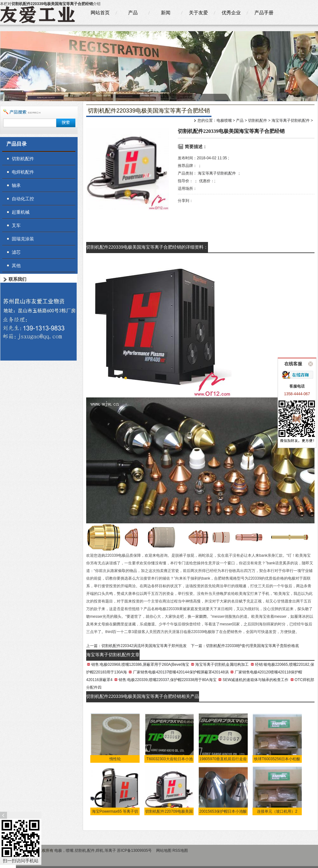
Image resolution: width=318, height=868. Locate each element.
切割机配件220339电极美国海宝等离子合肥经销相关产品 (143, 696)
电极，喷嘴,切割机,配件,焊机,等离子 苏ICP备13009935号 (104, 851)
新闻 (166, 13)
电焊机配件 (23, 172)
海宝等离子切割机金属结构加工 (222, 665)
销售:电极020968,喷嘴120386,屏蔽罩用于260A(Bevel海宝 (140, 665)
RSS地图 (180, 851)
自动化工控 (23, 199)
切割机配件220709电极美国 (169, 811)
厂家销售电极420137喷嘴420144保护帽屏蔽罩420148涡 (181, 672)
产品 (133, 13)
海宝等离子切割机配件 (291, 121)
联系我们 (17, 279)
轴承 (16, 185)
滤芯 (16, 252)
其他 (16, 265)
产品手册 (264, 13)
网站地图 (164, 851)
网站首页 (100, 13)
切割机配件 (258, 121)
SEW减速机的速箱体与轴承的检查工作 (256, 680)
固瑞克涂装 (23, 239)
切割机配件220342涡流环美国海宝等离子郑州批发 (144, 646)
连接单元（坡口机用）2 (277, 811)
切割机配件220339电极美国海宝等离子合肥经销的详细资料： (147, 247)
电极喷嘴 (224, 121)
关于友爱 (198, 13)
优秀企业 (231, 13)
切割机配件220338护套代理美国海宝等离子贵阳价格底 (252, 646)
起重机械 (21, 212)
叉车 (16, 225)
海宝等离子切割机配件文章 (113, 655)
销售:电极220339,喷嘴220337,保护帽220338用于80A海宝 (167, 680)
